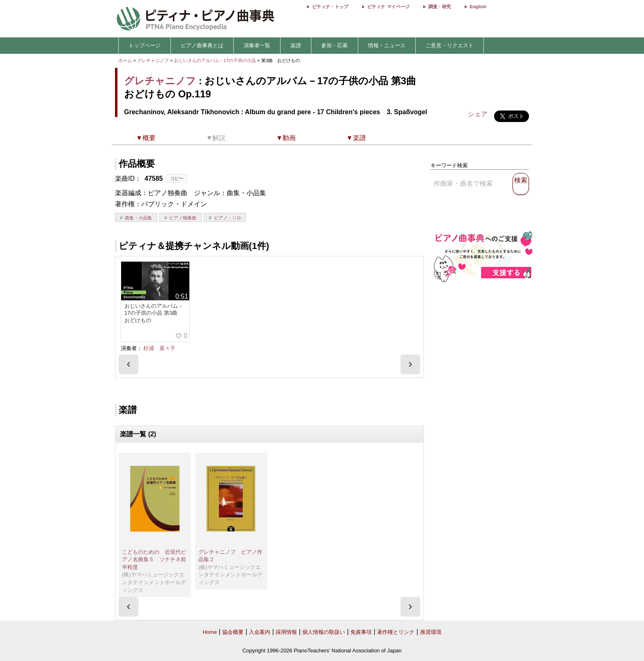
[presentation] (129, 364)
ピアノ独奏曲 (183, 218)
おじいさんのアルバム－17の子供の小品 (216, 60)
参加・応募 (335, 45)
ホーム (125, 60)
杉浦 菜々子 (159, 348)
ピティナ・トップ (330, 7)
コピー (177, 178)
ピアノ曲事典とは (202, 45)
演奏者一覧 (257, 45)
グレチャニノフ (153, 60)
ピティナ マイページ (388, 7)
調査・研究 (440, 7)
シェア (478, 114)
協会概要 (233, 632)
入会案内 (260, 632)
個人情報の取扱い (324, 632)
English (478, 7)
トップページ (145, 45)
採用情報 (286, 632)
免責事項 (361, 632)
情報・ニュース (387, 45)
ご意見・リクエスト (450, 45)
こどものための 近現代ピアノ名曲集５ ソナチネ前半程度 (154, 560)
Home (210, 632)
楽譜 (296, 45)
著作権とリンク (396, 632)
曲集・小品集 (138, 218)
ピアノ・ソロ (228, 218)
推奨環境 (431, 632)
